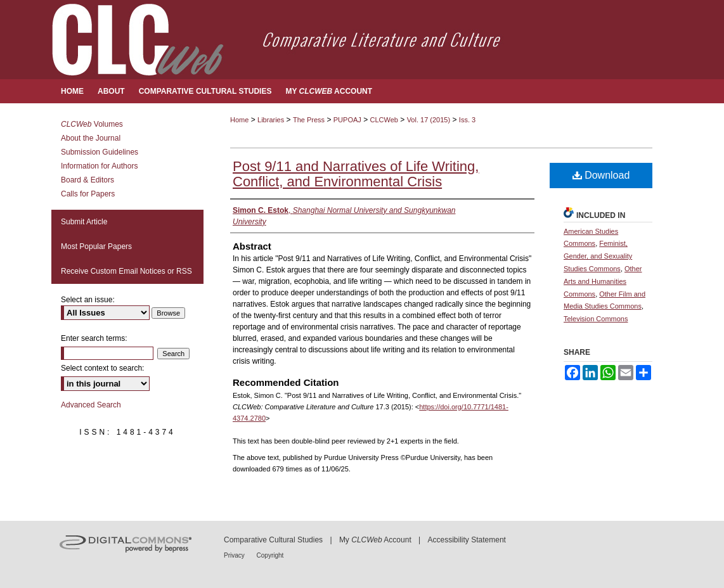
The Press (309, 120)
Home (239, 120)
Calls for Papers (88, 194)
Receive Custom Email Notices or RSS (126, 271)
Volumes (92, 124)
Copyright (270, 555)
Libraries (271, 120)
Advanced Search (91, 405)
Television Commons (596, 319)
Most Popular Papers (96, 246)
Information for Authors (99, 166)
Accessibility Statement (467, 540)
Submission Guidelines (100, 152)
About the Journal (91, 138)
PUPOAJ (347, 120)
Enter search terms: (94, 338)
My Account (375, 540)
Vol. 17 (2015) (429, 120)
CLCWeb (384, 120)
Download (601, 175)
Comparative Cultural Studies (273, 540)
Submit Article (84, 222)
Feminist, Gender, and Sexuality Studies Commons (598, 256)
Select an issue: (88, 300)
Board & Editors (87, 180)
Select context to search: (102, 368)
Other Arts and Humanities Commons (603, 281)
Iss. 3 (467, 120)
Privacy (235, 555)
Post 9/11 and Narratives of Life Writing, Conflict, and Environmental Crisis (356, 174)
